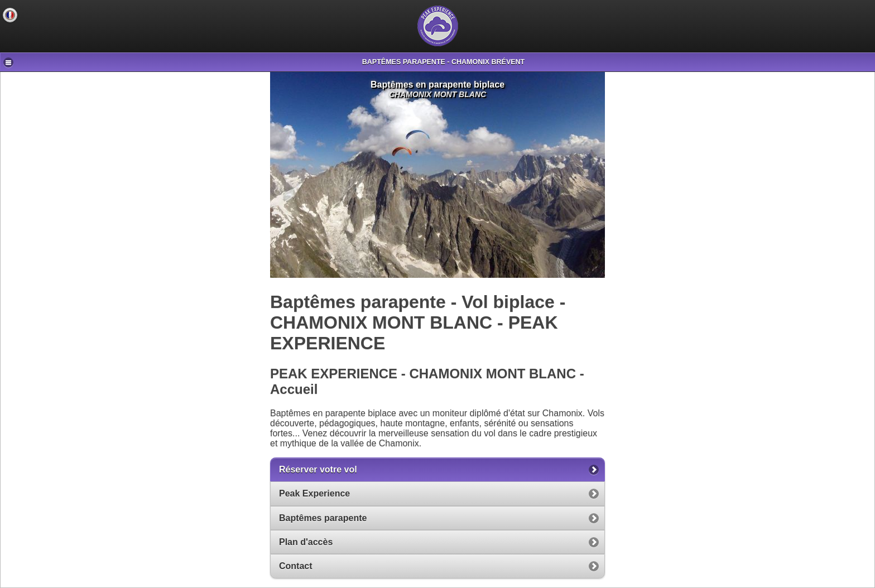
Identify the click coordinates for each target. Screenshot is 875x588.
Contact (296, 566)
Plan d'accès (306, 542)
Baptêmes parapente (323, 518)
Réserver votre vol (318, 469)
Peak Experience (314, 493)
